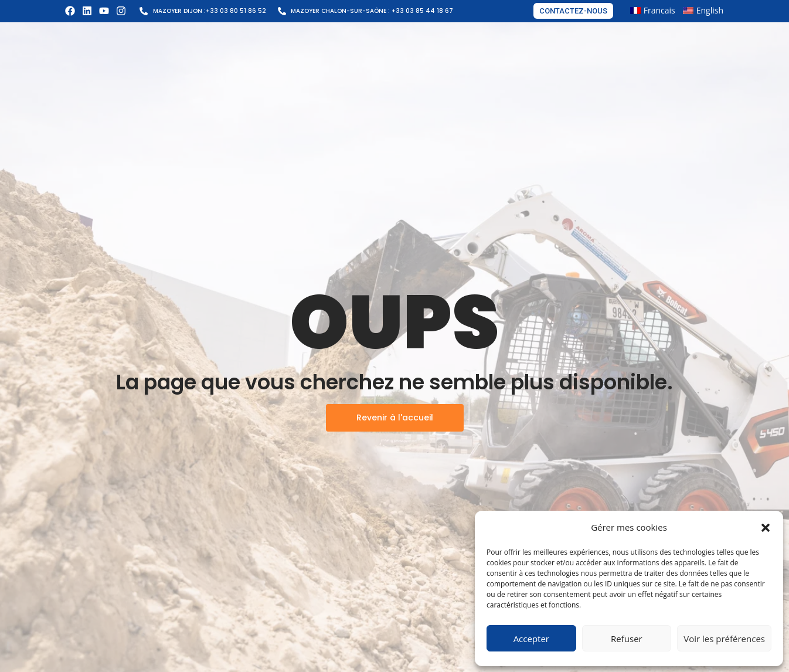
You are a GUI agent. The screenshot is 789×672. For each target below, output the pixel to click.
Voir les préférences (724, 639)
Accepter (531, 639)
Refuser (627, 639)
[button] (766, 528)
